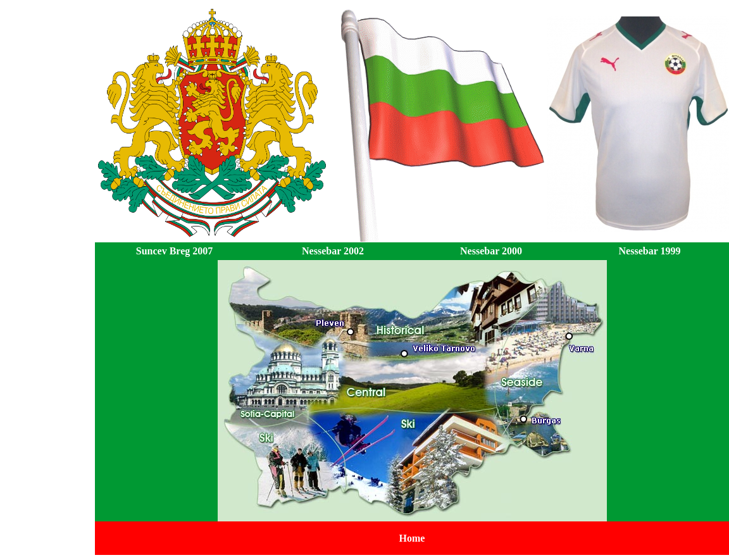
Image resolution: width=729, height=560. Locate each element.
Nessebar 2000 (491, 251)
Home (412, 538)
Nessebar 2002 (333, 251)
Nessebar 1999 (650, 251)
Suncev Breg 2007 (174, 251)
